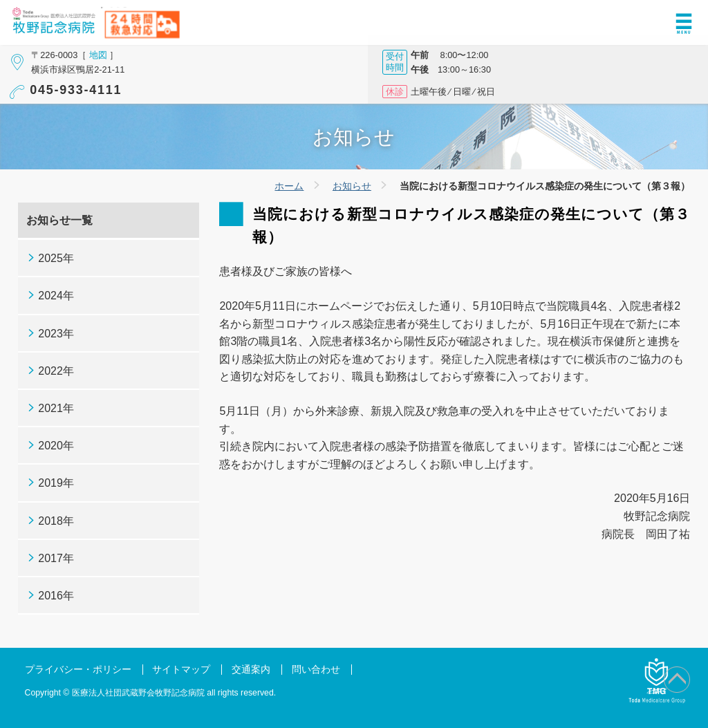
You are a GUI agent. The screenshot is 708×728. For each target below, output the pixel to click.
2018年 (56, 521)
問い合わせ (316, 670)
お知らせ (352, 186)
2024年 (56, 296)
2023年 (56, 334)
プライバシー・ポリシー (78, 670)
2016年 (56, 596)
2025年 (56, 258)
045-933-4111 (76, 90)
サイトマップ (181, 670)
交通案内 (251, 670)
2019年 (56, 483)
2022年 (56, 371)
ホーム (289, 186)
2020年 (56, 446)
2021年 (56, 408)
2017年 (56, 558)
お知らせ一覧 (59, 220)
